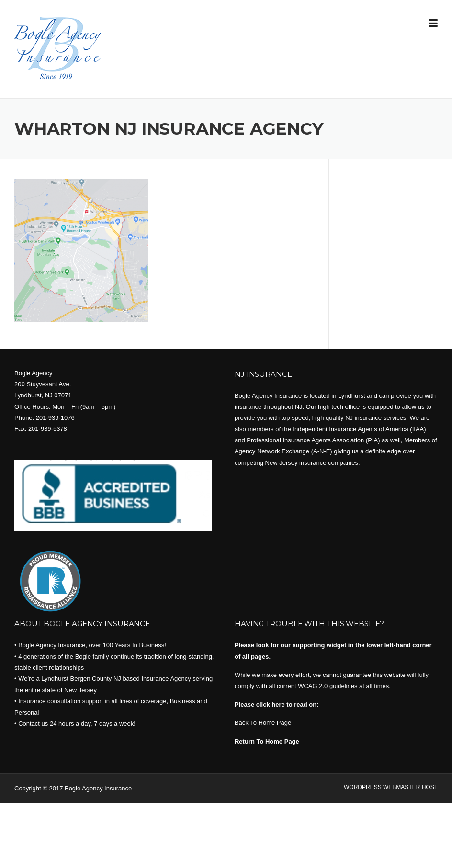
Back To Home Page (263, 723)
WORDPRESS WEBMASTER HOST (391, 787)
